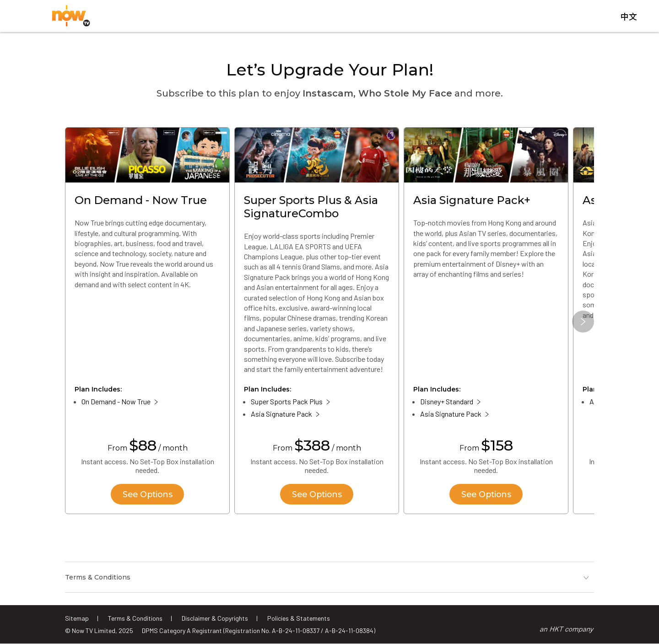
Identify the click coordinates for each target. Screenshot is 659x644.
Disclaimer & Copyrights (215, 618)
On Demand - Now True (116, 403)
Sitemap (77, 618)
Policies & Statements (299, 618)
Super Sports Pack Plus (287, 403)
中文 (629, 18)
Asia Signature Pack (281, 415)
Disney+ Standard (447, 403)
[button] (583, 323)
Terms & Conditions (135, 618)
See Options (147, 495)
